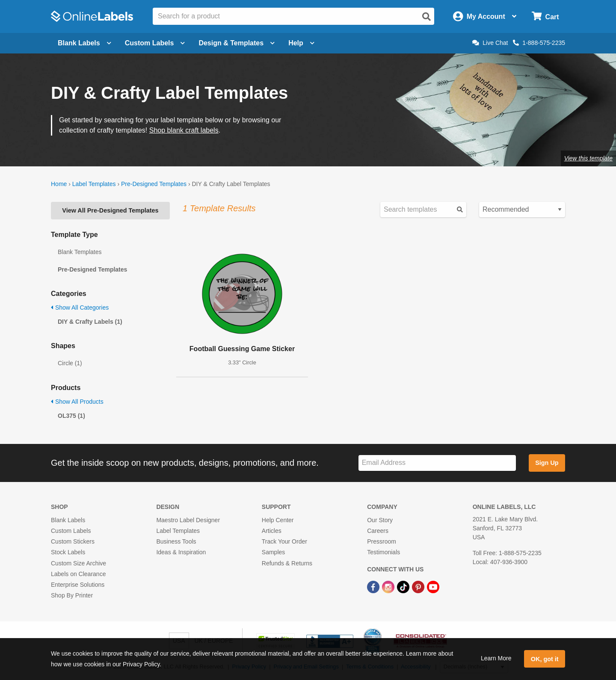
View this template (588, 158)
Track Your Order (284, 541)
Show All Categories (80, 307)
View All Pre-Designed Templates (110, 210)
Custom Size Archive (78, 563)
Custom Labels (71, 531)
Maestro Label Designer (188, 520)
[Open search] (426, 17)
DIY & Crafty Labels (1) (90, 322)
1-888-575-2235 (539, 43)
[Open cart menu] (545, 16)
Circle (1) (70, 363)
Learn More (496, 658)
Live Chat (490, 43)
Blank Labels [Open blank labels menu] (84, 43)
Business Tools (176, 541)
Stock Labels (68, 552)
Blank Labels (68, 520)
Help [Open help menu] (301, 43)
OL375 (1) (71, 416)
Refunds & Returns (287, 563)
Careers (378, 531)
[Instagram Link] (389, 586)
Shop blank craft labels (184, 130)
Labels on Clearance (78, 574)
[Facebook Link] (374, 586)
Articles (272, 531)
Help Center (278, 520)
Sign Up (547, 463)
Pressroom (382, 541)
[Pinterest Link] (419, 586)
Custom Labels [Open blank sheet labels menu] (155, 43)
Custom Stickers (73, 541)
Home (59, 184)
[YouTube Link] (433, 586)
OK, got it (545, 659)
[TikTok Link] (404, 586)
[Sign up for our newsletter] (437, 463)
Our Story (380, 520)
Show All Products (77, 402)
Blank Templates (80, 252)
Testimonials (384, 552)
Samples (273, 552)
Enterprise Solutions (78, 585)
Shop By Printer (72, 595)
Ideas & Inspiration (181, 552)
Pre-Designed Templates (154, 184)
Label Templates (94, 184)
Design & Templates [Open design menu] (237, 43)
